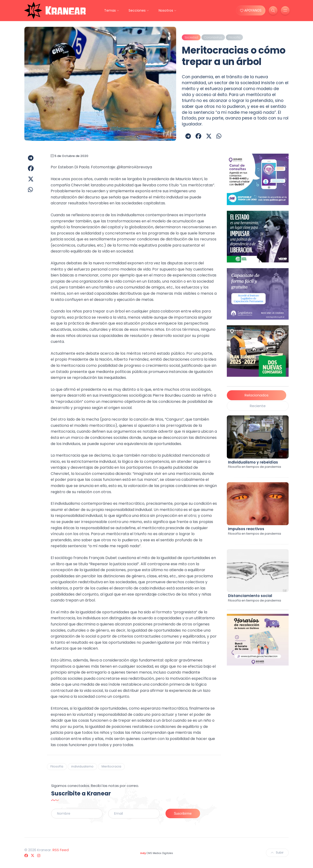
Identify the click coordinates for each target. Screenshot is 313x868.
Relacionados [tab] (257, 395)
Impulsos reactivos (246, 529)
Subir (277, 852)
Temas (110, 10)
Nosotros (166, 10)
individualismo (82, 766)
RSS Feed (61, 850)
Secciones (137, 10)
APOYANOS (251, 10)
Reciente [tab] (258, 406)
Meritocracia (111, 766)
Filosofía (57, 766)
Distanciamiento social (250, 596)
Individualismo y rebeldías (253, 462)
